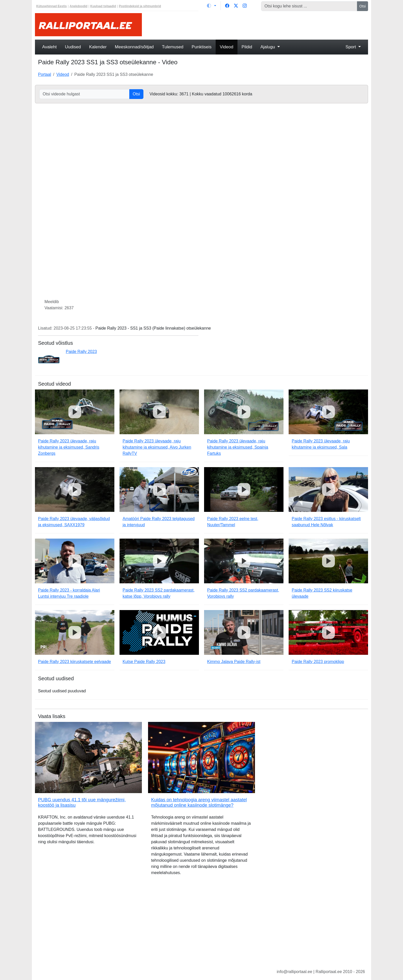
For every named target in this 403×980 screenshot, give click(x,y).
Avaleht (49, 47)
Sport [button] (351, 47)
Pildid (247, 47)
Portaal (45, 74)
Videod (227, 47)
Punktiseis (202, 47)
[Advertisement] (258, 25)
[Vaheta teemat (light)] (212, 6)
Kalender (98, 47)
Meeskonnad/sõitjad (134, 47)
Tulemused (173, 47)
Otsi (363, 6)
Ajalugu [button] (268, 47)
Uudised (73, 47)
